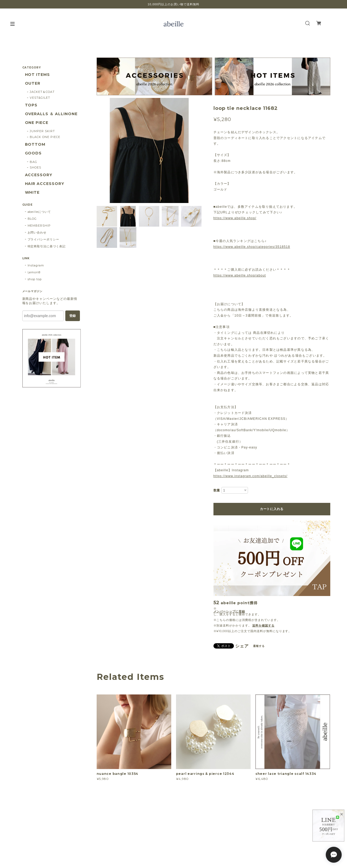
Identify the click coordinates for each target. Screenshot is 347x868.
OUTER (33, 83)
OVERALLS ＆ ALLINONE (51, 114)
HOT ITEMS (38, 75)
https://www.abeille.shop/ (235, 218)
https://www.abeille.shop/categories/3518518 (252, 247)
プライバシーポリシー (44, 239)
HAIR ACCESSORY (45, 184)
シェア (242, 646)
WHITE (32, 193)
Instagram (36, 265)
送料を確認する (263, 625)
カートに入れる (272, 509)
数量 (217, 490)
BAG (33, 162)
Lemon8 (34, 272)
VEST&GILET (40, 98)
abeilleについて (39, 212)
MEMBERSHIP (39, 226)
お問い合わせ (37, 232)
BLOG (32, 219)
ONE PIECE (37, 123)
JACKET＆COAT (42, 92)
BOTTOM (35, 144)
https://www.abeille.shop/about (240, 275)
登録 (72, 316)
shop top (35, 279)
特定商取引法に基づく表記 (47, 246)
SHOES (35, 167)
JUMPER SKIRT (42, 131)
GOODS (33, 153)
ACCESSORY (39, 175)
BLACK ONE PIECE (45, 137)
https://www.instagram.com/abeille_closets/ (250, 476)
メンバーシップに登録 (229, 612)
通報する (259, 646)
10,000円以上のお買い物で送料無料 (173, 4)
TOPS (31, 105)
